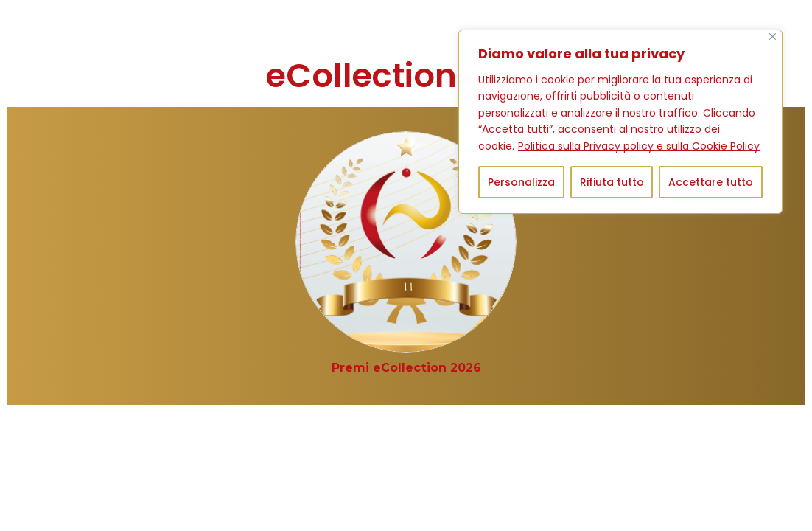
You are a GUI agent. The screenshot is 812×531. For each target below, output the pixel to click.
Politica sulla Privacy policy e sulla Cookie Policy (639, 146)
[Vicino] (773, 37)
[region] (620, 122)
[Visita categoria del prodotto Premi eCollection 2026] (406, 368)
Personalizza (521, 182)
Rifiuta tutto (612, 182)
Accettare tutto (711, 182)
